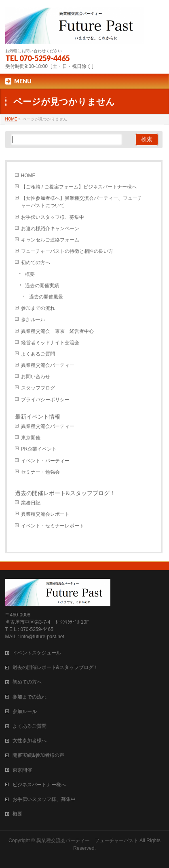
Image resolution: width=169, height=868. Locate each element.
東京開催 (31, 438)
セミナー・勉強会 (40, 472)
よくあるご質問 (38, 354)
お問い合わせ (36, 377)
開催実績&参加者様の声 (38, 755)
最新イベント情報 (38, 417)
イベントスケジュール (37, 653)
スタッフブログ (38, 388)
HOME (28, 176)
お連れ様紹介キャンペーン (50, 229)
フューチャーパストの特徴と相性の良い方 (67, 251)
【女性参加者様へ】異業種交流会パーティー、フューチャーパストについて (82, 202)
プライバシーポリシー (45, 400)
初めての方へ (36, 263)
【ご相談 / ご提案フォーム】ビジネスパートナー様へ (79, 187)
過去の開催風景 (46, 297)
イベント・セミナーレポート (53, 526)
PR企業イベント (39, 449)
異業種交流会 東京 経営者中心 (57, 331)
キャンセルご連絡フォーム (50, 240)
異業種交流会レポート (45, 514)
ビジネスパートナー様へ (39, 785)
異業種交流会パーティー (48, 365)
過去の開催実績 (42, 286)
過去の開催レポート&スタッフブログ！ (65, 493)
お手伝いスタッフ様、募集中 (53, 217)
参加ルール (33, 320)
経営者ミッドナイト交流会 (50, 343)
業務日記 (31, 503)
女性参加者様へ (30, 741)
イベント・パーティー (45, 461)
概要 (30, 274)
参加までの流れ (38, 308)
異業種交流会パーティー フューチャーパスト (87, 840)
